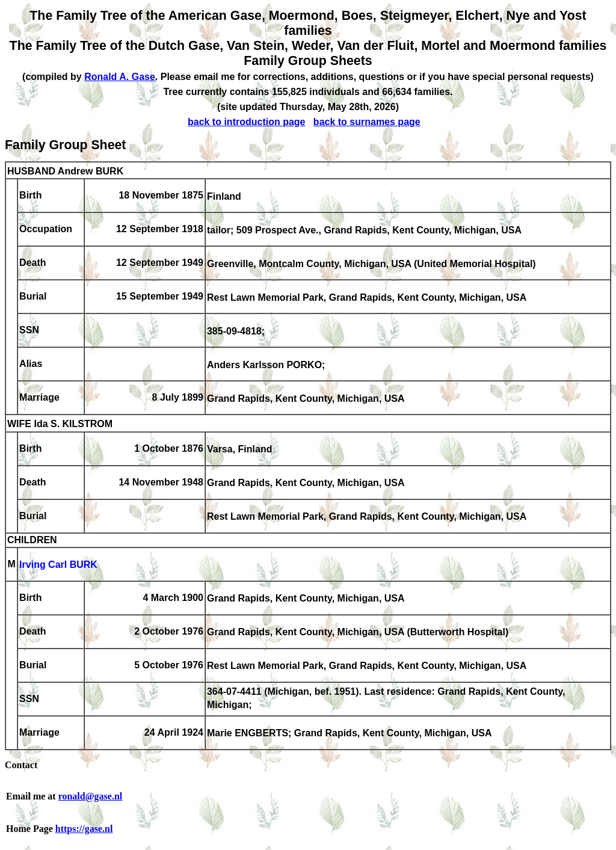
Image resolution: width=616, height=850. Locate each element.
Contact (21, 765)
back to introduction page (247, 122)
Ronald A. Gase (120, 77)
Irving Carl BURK (58, 565)
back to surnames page (367, 122)
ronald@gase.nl (91, 796)
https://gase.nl (84, 829)
